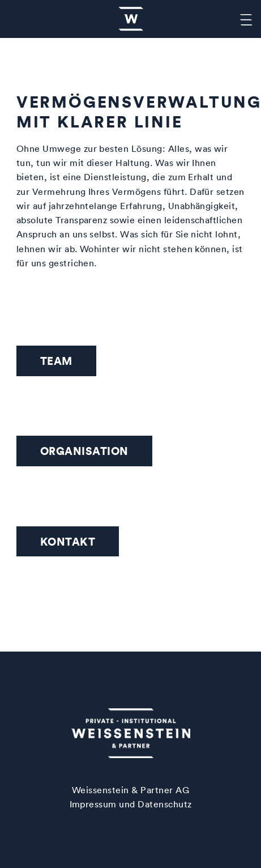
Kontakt (68, 541)
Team (56, 361)
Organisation (84, 451)
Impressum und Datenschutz (131, 804)
